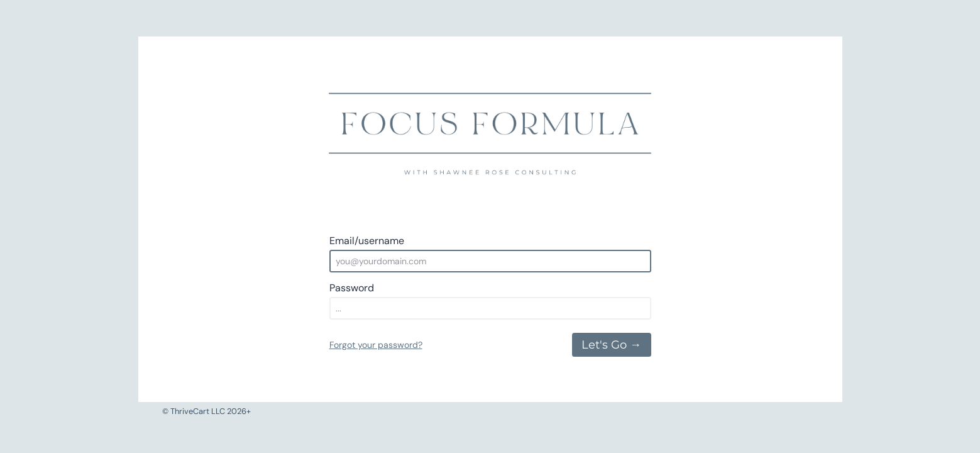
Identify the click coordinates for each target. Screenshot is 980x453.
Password (352, 288)
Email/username (367, 241)
